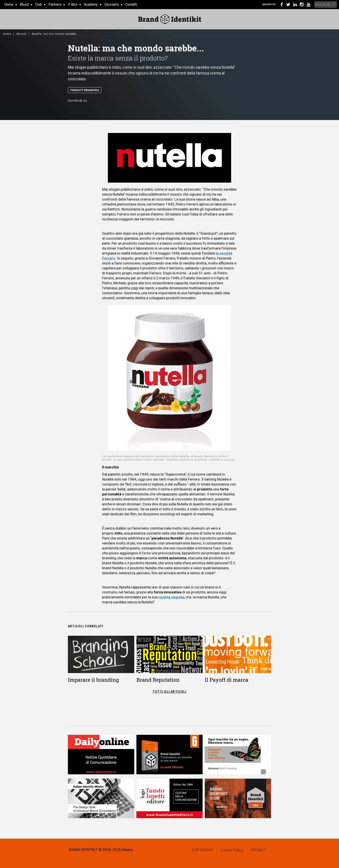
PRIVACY (259, 850)
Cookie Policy (232, 850)
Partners (55, 4)
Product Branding (85, 90)
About (24, 4)
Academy (91, 4)
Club (39, 4)
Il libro (73, 4)
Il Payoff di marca (226, 680)
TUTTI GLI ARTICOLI (169, 692)
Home (9, 4)
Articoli (22, 34)
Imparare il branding (93, 680)
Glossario (112, 4)
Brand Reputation (158, 680)
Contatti (131, 4)
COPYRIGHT (202, 850)
